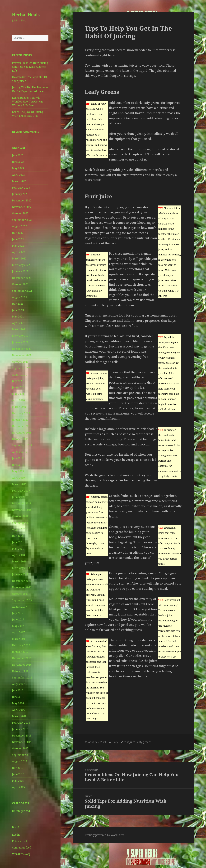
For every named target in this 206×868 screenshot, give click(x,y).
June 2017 (18, 619)
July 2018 (18, 536)
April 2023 (18, 175)
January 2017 (20, 652)
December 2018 (22, 503)
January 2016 (20, 729)
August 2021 (20, 297)
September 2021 (22, 291)
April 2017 (18, 632)
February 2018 (21, 568)
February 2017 (21, 645)
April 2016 (18, 710)
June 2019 (18, 465)
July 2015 (18, 768)
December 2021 (22, 278)
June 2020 (18, 387)
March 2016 (19, 716)
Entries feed (20, 841)
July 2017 (18, 613)
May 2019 (18, 471)
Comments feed (22, 848)
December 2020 (22, 349)
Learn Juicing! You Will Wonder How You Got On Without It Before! (27, 102)
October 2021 (20, 284)
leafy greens (144, 742)
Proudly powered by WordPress (105, 835)
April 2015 (18, 787)
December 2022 (22, 200)
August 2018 (20, 529)
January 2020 (20, 420)
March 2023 (19, 181)
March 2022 (19, 258)
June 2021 (18, 310)
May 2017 (18, 626)
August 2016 (20, 684)
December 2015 (22, 736)
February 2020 (21, 413)
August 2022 (20, 226)
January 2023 (20, 194)
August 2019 (20, 452)
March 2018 (19, 561)
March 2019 (19, 484)
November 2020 (22, 355)
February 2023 (21, 188)
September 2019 (22, 445)
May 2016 (18, 703)
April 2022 (18, 252)
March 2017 (19, 639)
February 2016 (21, 723)
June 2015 (18, 774)
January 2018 (20, 574)
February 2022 (21, 265)
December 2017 (22, 581)
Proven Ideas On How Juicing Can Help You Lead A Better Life (30, 67)
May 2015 (18, 781)
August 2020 (20, 375)
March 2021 (19, 329)
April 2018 (18, 555)
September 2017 (22, 600)
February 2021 (21, 336)
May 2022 (18, 246)
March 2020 (19, 407)
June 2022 (18, 239)
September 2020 (22, 368)
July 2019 (18, 458)
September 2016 (22, 678)
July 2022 (18, 233)
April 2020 (18, 400)
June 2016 (18, 697)
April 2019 (18, 478)
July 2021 (18, 304)
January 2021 (20, 342)
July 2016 (18, 690)
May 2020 (18, 394)
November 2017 (22, 587)
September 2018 (22, 523)
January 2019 (20, 497)
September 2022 (22, 220)
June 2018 (18, 542)
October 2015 (20, 748)
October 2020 (20, 362)
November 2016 (22, 665)
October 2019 (20, 439)
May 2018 (18, 549)
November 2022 (22, 207)
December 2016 (22, 658)
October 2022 (20, 213)
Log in (16, 835)
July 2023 (18, 155)
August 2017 (20, 607)
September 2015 (22, 755)
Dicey (115, 742)
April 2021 (18, 323)
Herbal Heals (26, 15)
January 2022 (20, 271)
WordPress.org (21, 854)
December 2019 (22, 426)
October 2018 (20, 516)
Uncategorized (21, 811)
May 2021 (18, 317)
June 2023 (18, 162)
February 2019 (21, 491)
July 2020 (18, 381)
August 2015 (20, 761)
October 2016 (20, 671)
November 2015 (22, 742)
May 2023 (18, 168)
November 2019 (22, 433)
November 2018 (22, 510)
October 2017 (20, 594)
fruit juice (129, 742)
